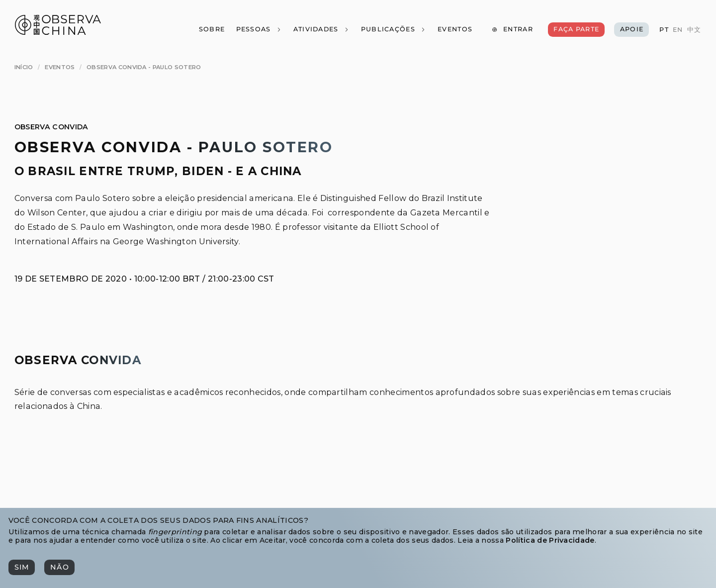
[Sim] (22, 567)
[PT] (664, 30)
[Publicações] (393, 30)
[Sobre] (211, 30)
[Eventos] (455, 30)
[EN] (678, 30)
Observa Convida (51, 127)
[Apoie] (631, 30)
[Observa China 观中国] (58, 32)
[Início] (24, 67)
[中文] (694, 30)
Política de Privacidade (550, 540)
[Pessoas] (259, 30)
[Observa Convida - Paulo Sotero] (144, 67)
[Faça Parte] (576, 30)
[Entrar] (512, 30)
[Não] (59, 567)
